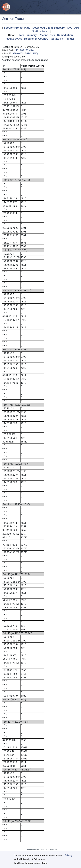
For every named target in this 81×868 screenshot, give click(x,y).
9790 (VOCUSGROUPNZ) (25, 53)
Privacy (69, 855)
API (76, 28)
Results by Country (36, 39)
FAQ (70, 28)
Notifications (40, 31)
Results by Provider (62, 39)
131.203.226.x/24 (25, 50)
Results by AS (13, 39)
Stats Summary (27, 35)
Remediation (65, 35)
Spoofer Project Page (17, 28)
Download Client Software (49, 28)
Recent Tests (47, 35)
